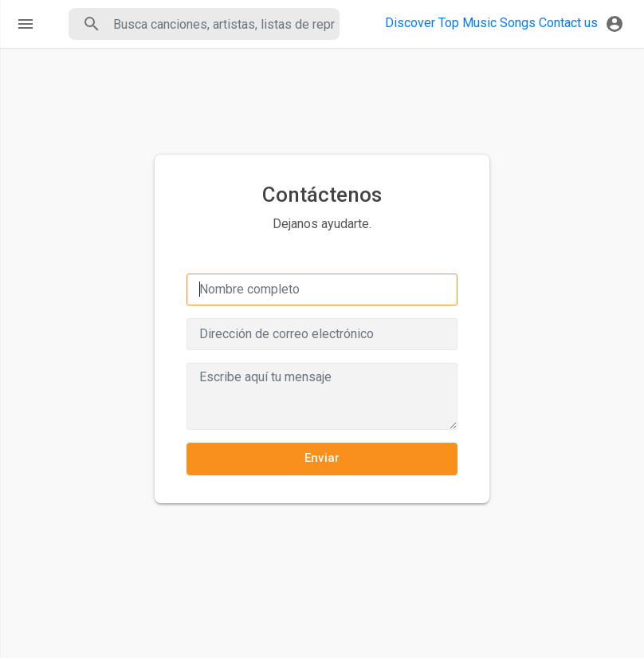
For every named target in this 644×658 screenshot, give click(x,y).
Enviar (322, 458)
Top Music (467, 23)
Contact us (568, 23)
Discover (410, 23)
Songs (518, 23)
